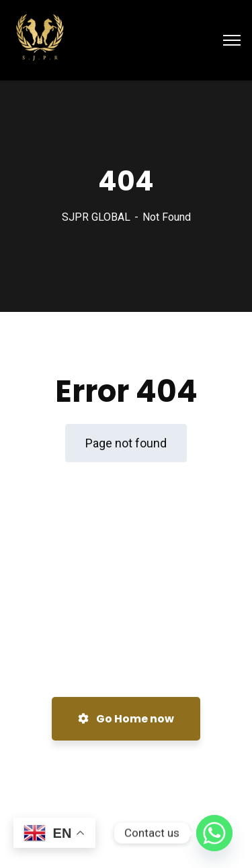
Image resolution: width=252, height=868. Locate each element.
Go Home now (126, 719)
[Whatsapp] (214, 833)
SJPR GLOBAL (96, 217)
